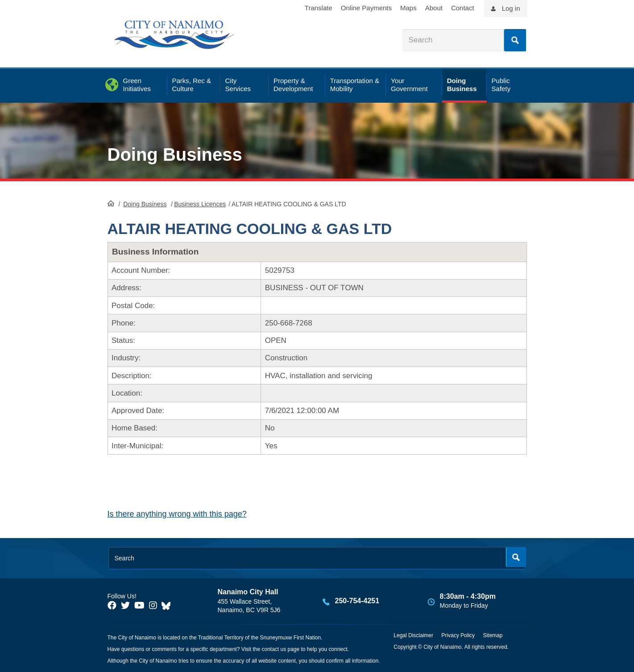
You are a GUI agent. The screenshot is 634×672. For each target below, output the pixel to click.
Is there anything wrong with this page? (177, 514)
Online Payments (366, 8)
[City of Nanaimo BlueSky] (168, 605)
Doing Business (175, 154)
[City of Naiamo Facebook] (112, 605)
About (434, 8)
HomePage (111, 203)
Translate (319, 8)
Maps (408, 8)
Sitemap (493, 635)
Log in (511, 8)
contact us (274, 649)
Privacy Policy (458, 635)
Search (515, 40)
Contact (463, 8)
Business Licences (200, 204)
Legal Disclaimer (413, 635)
